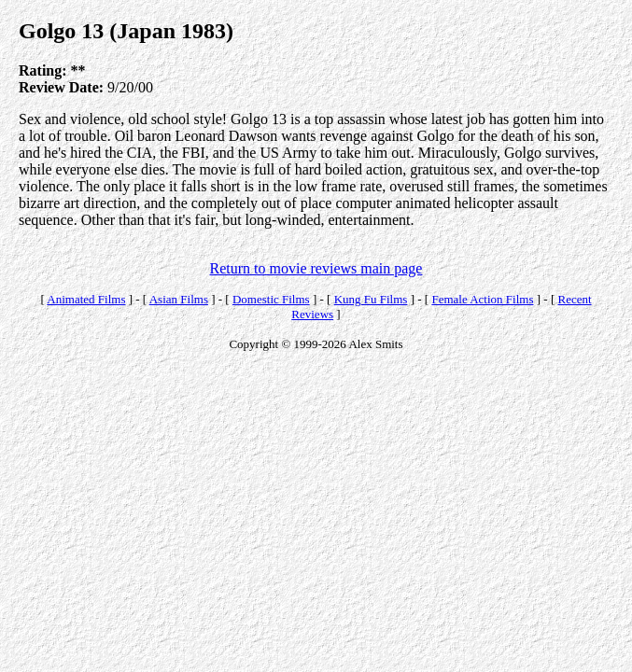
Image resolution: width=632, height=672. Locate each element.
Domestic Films (271, 299)
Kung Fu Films (371, 299)
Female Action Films (482, 299)
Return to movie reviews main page (316, 268)
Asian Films (179, 299)
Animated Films (86, 299)
